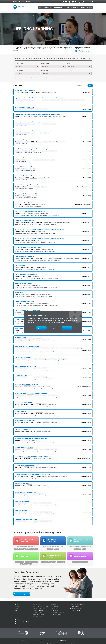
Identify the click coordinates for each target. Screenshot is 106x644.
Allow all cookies (67, 328)
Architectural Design (21, 547)
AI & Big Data (46, 547)
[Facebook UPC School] (66, 2)
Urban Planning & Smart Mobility (32, 549)
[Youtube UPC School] (76, 2)
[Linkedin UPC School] (79, 2)
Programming (50, 549)
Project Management (28, 565)
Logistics (35, 563)
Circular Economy (45, 563)
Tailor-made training (75, 607)
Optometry (86, 563)
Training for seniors (37, 617)
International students (57, 609)
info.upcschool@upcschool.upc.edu (84, 52)
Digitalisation (32, 547)
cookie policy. (60, 322)
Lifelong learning (21, 12)
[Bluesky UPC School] (63, 2)
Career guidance (55, 611)
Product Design (88, 547)
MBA (22, 565)
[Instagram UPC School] (69, 2)
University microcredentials (39, 609)
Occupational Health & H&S (77, 563)
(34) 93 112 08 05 (80, 50)
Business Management (20, 563)
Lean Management (29, 563)
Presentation (17, 607)
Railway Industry (78, 549)
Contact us (17, 611)
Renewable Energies (61, 563)
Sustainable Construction (19, 549)
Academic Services (56, 607)
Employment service (56, 615)
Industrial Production (73, 547)
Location (16, 609)
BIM (27, 547)
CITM (42, 641)
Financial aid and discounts (58, 613)
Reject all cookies (41, 328)
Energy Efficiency (53, 563)
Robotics (84, 549)
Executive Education (38, 613)
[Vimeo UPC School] (73, 2)
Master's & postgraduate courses (41, 607)
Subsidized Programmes (39, 615)
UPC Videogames (61, 641)
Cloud (51, 547)
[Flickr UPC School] (83, 2)
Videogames (56, 549)
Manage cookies (54, 328)
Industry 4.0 (81, 547)
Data (61, 547)
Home (40, 7)
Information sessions (38, 611)
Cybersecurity (56, 547)
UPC (23, 641)
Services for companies (76, 609)
